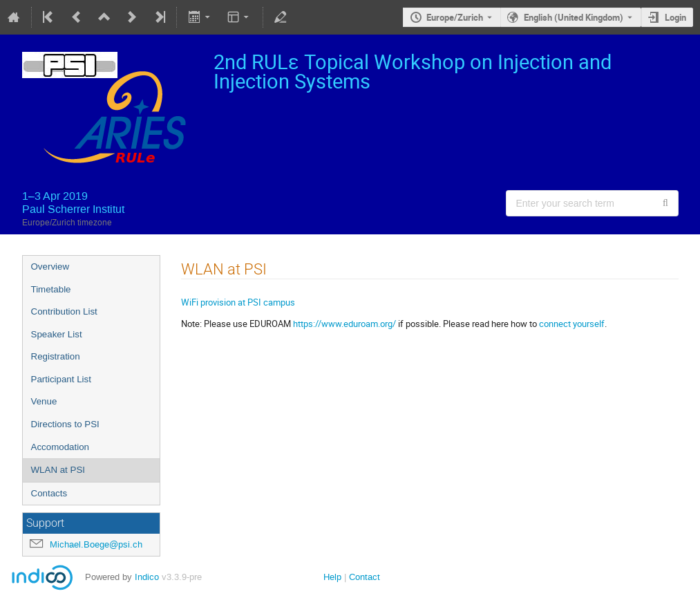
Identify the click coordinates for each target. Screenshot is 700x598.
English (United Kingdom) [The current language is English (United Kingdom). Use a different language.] (574, 17)
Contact (365, 577)
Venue (44, 401)
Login (675, 17)
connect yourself (572, 324)
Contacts (49, 493)
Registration (56, 356)
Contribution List (64, 311)
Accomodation (60, 447)
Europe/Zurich (455, 17)
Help (332, 577)
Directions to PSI (65, 424)
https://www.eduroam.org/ (344, 324)
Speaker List (57, 334)
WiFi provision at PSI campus (238, 302)
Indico (147, 577)
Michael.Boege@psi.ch (96, 544)
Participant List (61, 379)
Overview (50, 267)
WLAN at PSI (58, 470)
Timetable (51, 289)
